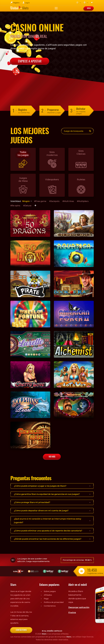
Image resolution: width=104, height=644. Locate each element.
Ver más (52, 457)
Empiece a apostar (30, 61)
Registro (15, 3)
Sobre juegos (50, 591)
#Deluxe (27, 206)
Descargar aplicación (79, 607)
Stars (44, 634)
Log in (26, 3)
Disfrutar (81, 109)
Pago (46, 599)
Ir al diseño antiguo (52, 631)
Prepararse (53, 110)
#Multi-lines (68, 201)
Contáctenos (50, 606)
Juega (89, 8)
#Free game (40, 201)
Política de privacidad (54, 602)
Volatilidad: (16, 201)
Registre (23, 110)
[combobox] (27, 201)
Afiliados (48, 595)
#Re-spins (15, 206)
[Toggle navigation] (56, 8)
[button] (78, 3)
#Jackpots (54, 201)
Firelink (72, 613)
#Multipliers (83, 201)
